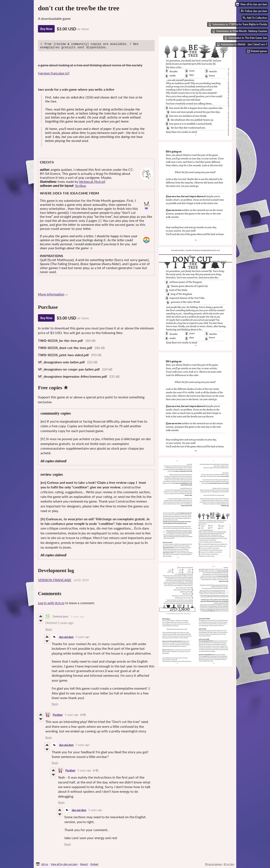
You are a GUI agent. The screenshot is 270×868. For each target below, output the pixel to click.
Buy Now (46, 29)
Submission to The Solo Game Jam (246, 38)
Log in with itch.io (51, 604)
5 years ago (77, 617)
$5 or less (229, 864)
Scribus (81, 187)
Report (84, 864)
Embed (94, 864)
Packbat (58, 716)
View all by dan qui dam (64, 864)
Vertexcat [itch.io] (92, 183)
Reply (49, 630)
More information (53, 295)
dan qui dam (66, 638)
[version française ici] (54, 74)
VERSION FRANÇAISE (55, 581)
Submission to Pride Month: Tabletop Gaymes (240, 31)
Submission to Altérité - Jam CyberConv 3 (242, 44)
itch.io (45, 864)
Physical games (213, 864)
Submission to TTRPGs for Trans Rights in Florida (238, 24)
